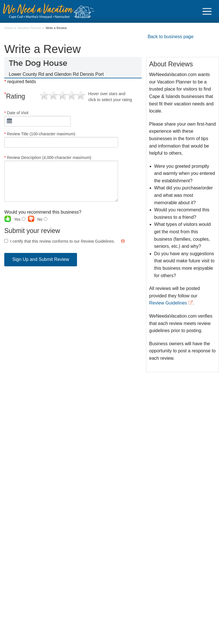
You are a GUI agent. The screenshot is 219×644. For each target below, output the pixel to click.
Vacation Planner (29, 28)
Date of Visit (37, 118)
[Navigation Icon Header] (207, 11)
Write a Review (56, 28)
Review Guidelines (168, 303)
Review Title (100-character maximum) (61, 140)
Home (9, 28)
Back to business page (171, 37)
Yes (20, 219)
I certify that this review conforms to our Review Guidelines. (63, 241)
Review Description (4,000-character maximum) (61, 178)
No (42, 219)
